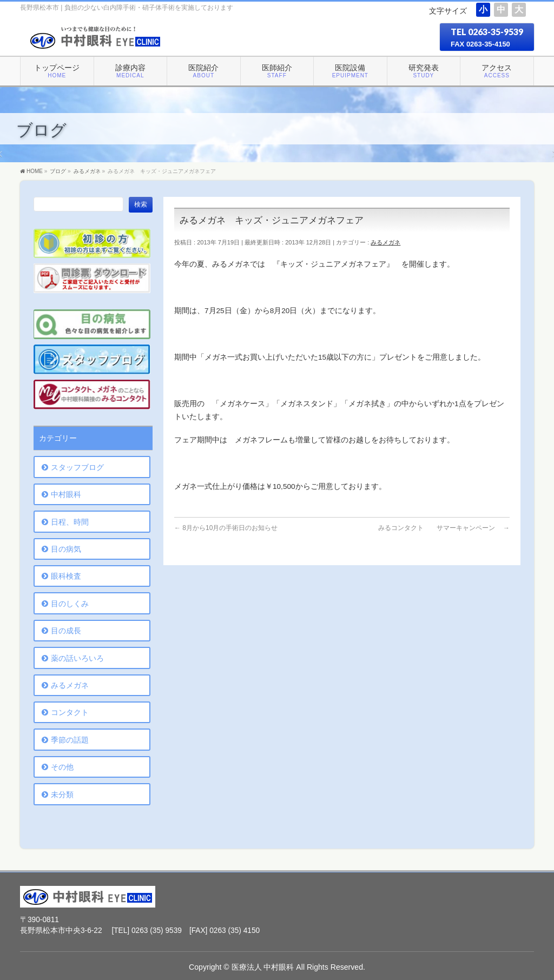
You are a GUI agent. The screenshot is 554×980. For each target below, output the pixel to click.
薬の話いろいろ (77, 658)
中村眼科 (66, 494)
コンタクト (70, 712)
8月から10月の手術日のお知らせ (226, 528)
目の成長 (66, 631)
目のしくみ (70, 604)
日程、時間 (70, 522)
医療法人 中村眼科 (263, 967)
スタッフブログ (77, 467)
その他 (62, 767)
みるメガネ (385, 242)
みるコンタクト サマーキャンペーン (444, 528)
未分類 (62, 794)
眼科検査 (66, 576)
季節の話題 (70, 740)
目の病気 (66, 549)
